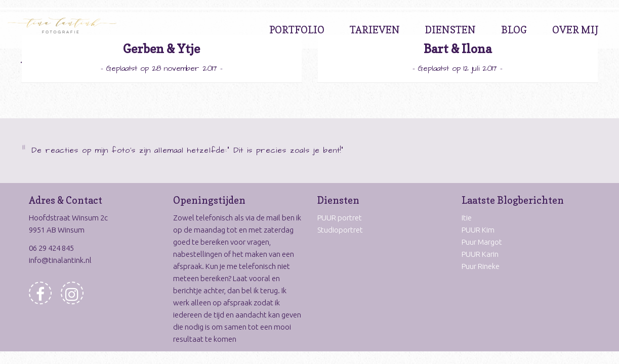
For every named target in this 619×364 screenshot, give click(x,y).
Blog (514, 30)
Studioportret (340, 230)
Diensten (450, 30)
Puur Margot (482, 242)
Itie (467, 218)
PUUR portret (340, 218)
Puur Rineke (481, 266)
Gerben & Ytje (161, 49)
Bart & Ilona (458, 49)
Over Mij (575, 30)
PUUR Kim (478, 230)
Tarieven (375, 30)
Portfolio (297, 30)
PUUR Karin (480, 254)
